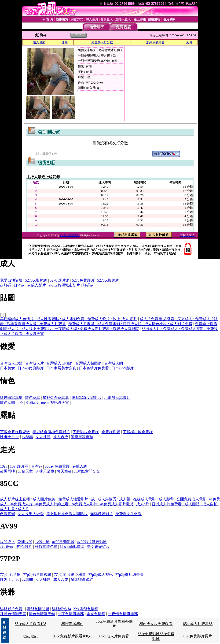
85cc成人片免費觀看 (156, 624)
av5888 (27, 437)
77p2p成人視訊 (101, 575)
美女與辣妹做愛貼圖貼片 (67, 514)
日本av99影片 (123, 368)
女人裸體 (43, 437)
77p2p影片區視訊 (37, 575)
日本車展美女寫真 (61, 368)
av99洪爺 (42, 542)
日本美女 (7, 368)
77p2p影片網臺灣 (129, 575)
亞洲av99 (25, 542)
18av (4, 466)
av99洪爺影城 (63, 542)
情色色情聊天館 (42, 614)
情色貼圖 (7, 403)
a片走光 (6, 547)
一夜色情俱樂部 (71, 614)
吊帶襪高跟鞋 (82, 437)
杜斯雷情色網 (46, 547)
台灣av (37, 466)
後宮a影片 (24, 547)
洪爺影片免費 (11, 609)
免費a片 (32, 403)
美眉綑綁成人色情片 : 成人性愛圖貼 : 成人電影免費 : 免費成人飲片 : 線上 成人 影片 (69, 319)
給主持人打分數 (102, 42)
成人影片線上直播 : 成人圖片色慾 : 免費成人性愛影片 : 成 (47, 499)
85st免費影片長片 (198, 636)
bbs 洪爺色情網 (86, 609)
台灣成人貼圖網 (88, 363)
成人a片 (143, 504)
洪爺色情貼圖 (38, 609)
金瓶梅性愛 (111, 432)
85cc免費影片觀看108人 (72, 636)
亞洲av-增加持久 (70, 235)
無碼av (88, 285)
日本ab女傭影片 (31, 368)
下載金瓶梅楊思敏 (15, 432)
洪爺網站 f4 (61, 609)
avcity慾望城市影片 (64, 285)
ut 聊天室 (26, 471)
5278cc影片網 (36, 280)
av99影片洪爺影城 (92, 542)
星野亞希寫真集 (56, 398)
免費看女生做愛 (128, 514)
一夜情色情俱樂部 (123, 614)
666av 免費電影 (57, 466)
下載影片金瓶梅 (86, 432)
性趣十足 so (10, 437)
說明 (189, 42)
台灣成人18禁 (11, 363)
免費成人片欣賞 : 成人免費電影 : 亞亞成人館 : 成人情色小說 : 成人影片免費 (130, 324)
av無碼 (5, 285)
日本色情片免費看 (94, 368)
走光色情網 (96, 614)
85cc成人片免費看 (114, 636)
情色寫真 (33, 398)
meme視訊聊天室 (55, 403)
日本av (19, 285)
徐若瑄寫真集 (11, 398)
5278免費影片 (83, 280)
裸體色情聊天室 (13, 614)
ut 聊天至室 (45, 471)
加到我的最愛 (155, 42)
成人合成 (61, 437)
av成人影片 (37, 285)
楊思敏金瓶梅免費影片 (51, 432)
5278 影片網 (60, 280)
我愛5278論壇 (11, 280)
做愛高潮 (7, 514)
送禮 (65, 42)
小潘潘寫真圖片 (117, 398)
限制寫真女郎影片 (87, 398)
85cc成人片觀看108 (30, 624)
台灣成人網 (114, 363)
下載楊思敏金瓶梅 (138, 432)
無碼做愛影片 (102, 514)
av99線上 (7, 542)
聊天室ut (64, 471)
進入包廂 (39, 42)
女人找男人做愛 (31, 514)
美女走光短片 (98, 547)
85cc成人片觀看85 (198, 624)
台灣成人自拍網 (59, 363)
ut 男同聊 (7, 471)
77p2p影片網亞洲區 (70, 575)
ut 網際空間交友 (87, 471)
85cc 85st (31, 636)
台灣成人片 (34, 363)
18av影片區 (19, 466)
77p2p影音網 (10, 575)
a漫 (20, 403)
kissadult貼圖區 (72, 547)
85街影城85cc (72, 624)
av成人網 (80, 466)
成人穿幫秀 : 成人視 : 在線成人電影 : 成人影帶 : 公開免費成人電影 (152, 499)
